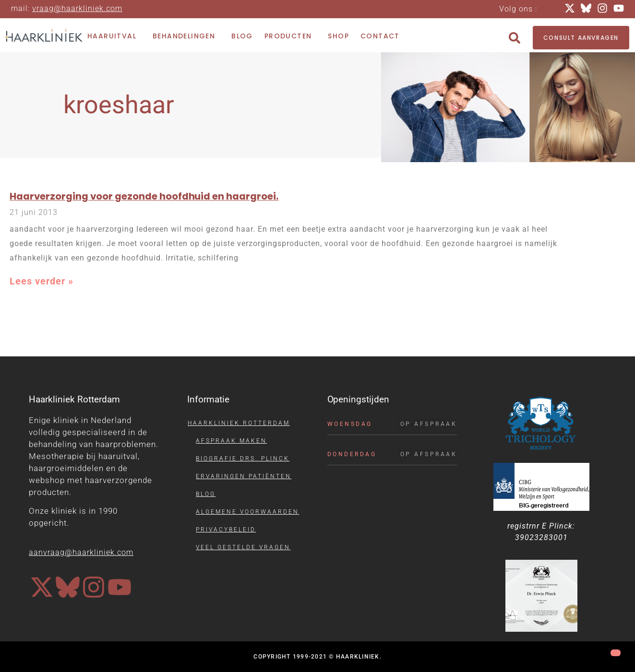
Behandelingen (186, 36)
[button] (515, 38)
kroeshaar (119, 105)
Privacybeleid (226, 530)
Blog (242, 36)
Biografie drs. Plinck (243, 459)
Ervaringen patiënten (244, 476)
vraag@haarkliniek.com (77, 8)
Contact (380, 36)
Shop (338, 36)
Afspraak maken (231, 441)
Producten (291, 36)
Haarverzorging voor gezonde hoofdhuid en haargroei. (144, 196)
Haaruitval (114, 36)
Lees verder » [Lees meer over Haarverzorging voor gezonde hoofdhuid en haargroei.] (42, 281)
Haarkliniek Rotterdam (239, 423)
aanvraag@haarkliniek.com (81, 552)
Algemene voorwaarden (247, 512)
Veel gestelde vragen (243, 547)
